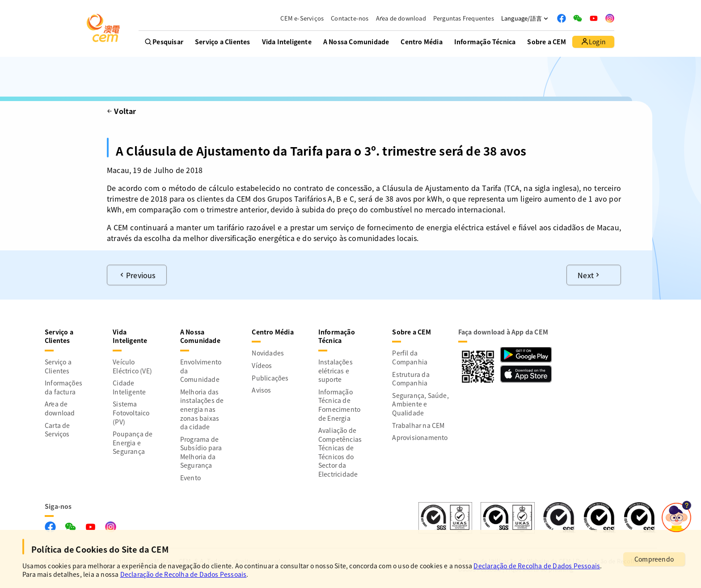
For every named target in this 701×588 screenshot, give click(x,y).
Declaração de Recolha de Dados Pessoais (537, 566)
